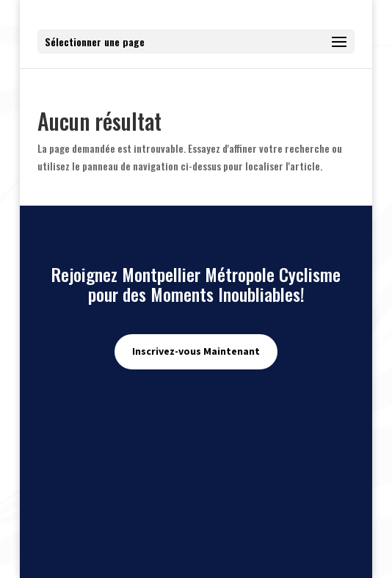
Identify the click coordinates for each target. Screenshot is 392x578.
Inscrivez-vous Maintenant (196, 351)
